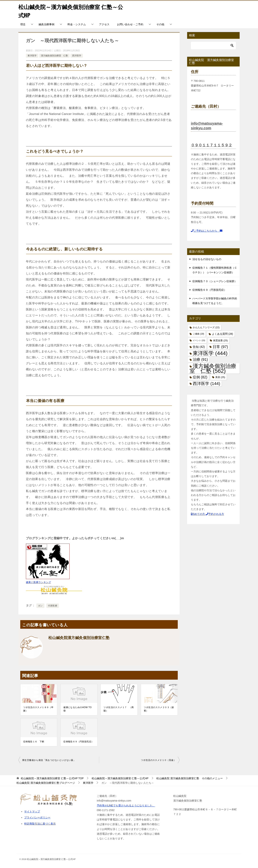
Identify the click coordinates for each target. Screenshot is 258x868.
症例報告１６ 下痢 (34, 742)
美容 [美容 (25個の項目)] (220, 377)
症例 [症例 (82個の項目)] (200, 377)
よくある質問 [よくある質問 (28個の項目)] (222, 334)
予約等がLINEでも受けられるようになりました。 (126, 805)
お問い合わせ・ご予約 (130, 24)
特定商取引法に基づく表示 (40, 824)
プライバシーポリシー (37, 817)
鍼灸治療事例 (46, 24)
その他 (160, 24)
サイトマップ (32, 811)
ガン (40, 606)
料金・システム (77, 24)
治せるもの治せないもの (207, 259)
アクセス (104, 24)
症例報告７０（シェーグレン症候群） (215, 281)
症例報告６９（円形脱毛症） (78, 742)
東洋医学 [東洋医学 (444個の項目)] (210, 353)
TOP (52, 778)
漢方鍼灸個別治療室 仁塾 (54, 56)
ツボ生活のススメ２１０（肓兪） (158, 760)
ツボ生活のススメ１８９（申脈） (38, 709)
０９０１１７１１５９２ (211, 145)
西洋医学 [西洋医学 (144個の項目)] (206, 384)
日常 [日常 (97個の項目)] (220, 347)
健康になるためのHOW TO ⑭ (79, 709)
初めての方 (198, 514)
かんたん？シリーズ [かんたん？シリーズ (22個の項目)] (206, 327)
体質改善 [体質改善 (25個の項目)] (220, 340)
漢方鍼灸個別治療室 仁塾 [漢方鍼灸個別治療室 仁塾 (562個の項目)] (213, 368)
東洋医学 (32, 56)
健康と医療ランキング (38, 582)
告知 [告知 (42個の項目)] (199, 347)
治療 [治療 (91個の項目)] (200, 359)
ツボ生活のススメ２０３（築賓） (159, 709)
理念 (23, 24)
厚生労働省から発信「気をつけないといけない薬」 (49, 760)
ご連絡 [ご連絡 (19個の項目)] (198, 334)
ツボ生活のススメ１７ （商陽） (119, 709)
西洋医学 (77, 56)
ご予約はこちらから (207, 231)
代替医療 (53, 606)
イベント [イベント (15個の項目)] (199, 340)
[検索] (213, 45)
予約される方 (215, 514)
